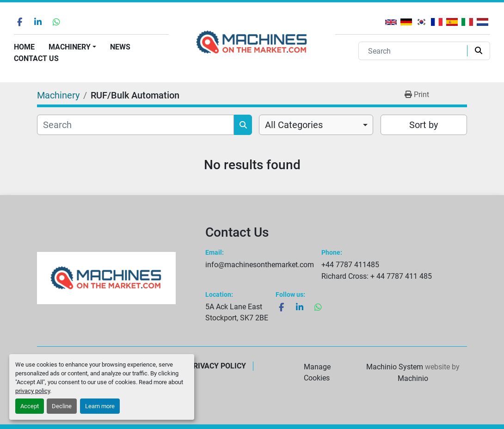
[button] (72, 47)
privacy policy (33, 391)
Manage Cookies (317, 372)
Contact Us (36, 58)
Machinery (70, 47)
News (120, 47)
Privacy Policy (217, 366)
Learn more (100, 406)
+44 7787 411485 (350, 265)
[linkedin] (38, 22)
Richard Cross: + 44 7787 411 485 (377, 276)
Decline (62, 406)
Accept (30, 406)
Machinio (413, 378)
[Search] (415, 51)
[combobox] (316, 125)
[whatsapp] (56, 22)
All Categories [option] (294, 125)
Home (24, 47)
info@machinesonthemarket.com (260, 265)
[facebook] (19, 22)
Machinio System (395, 367)
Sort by (424, 125)
